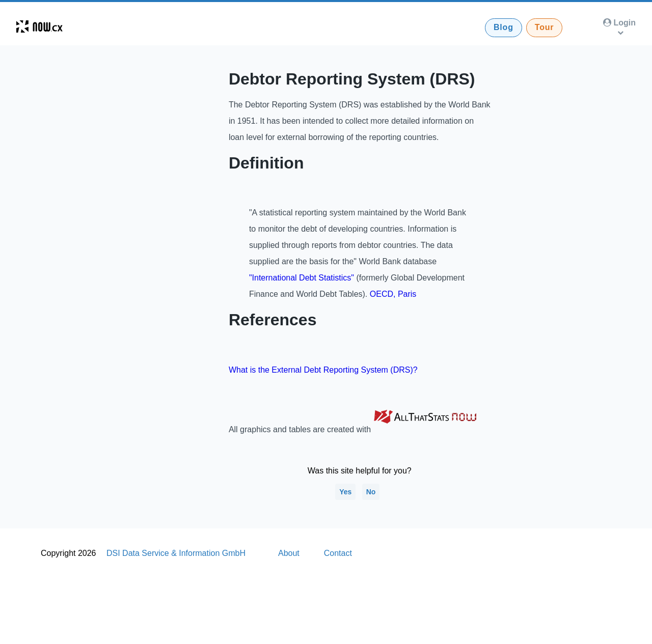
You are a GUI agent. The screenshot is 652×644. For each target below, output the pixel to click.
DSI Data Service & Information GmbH (176, 553)
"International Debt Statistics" (302, 278)
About (289, 553)
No (371, 492)
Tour (545, 27)
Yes (345, 492)
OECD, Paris (393, 294)
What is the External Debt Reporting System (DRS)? (323, 370)
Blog (504, 27)
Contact (338, 553)
